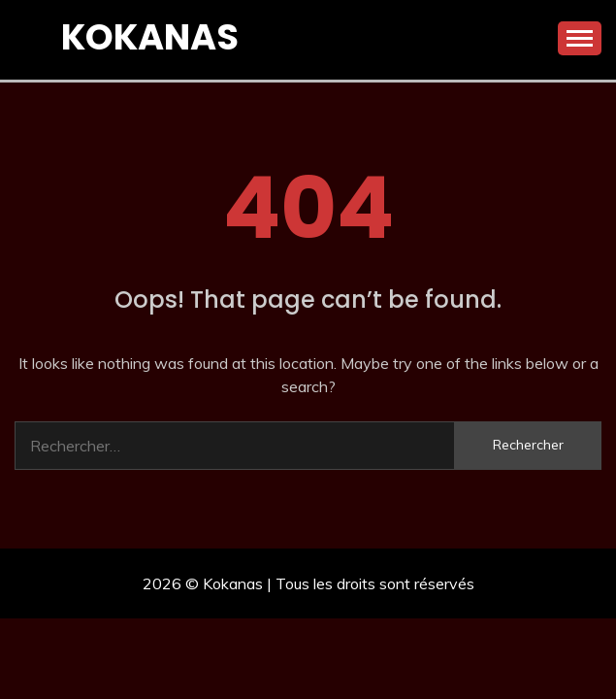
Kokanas (150, 37)
